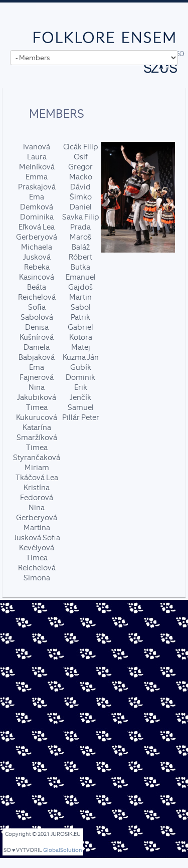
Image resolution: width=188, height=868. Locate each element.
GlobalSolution (63, 850)
